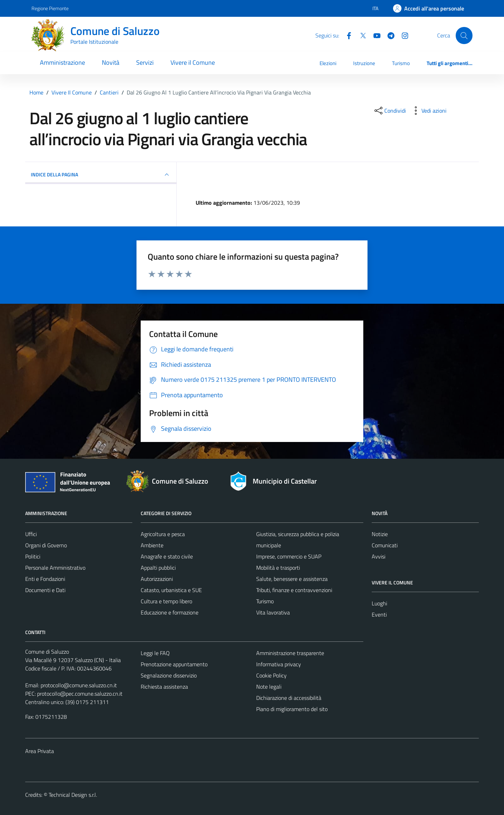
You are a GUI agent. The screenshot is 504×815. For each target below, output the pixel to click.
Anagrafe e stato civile (167, 556)
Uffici (31, 534)
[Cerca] (464, 35)
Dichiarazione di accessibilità (289, 698)
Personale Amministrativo (55, 568)
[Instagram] (402, 35)
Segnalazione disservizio (169, 675)
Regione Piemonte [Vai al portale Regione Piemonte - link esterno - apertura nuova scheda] (50, 8)
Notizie (380, 534)
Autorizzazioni (157, 579)
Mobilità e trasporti (278, 568)
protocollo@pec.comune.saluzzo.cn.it (80, 694)
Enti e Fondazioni (45, 579)
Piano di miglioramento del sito (292, 709)
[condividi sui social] (390, 111)
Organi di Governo (46, 545)
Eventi (379, 614)
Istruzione (364, 63)
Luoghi (379, 603)
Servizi (145, 62)
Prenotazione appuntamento (174, 664)
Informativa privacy (279, 664)
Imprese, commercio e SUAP (289, 556)
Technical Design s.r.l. (73, 795)
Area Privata (40, 751)
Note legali (269, 687)
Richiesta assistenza (164, 687)
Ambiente (152, 545)
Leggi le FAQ (155, 653)
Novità (111, 62)
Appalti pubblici (158, 568)
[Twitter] (360, 35)
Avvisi (379, 556)
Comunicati (385, 545)
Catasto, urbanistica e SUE (171, 590)
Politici (33, 556)
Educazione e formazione (170, 612)
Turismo (401, 63)
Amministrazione (62, 62)
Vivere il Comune (193, 62)
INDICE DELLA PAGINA (101, 175)
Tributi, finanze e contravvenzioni (294, 590)
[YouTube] (374, 35)
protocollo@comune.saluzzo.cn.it (79, 685)
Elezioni (328, 63)
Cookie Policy (271, 675)
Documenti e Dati (45, 590)
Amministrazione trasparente (290, 653)
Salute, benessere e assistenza (292, 579)
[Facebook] (346, 35)
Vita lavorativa (273, 612)
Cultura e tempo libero (166, 601)
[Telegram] (388, 35)
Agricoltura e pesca (163, 534)
